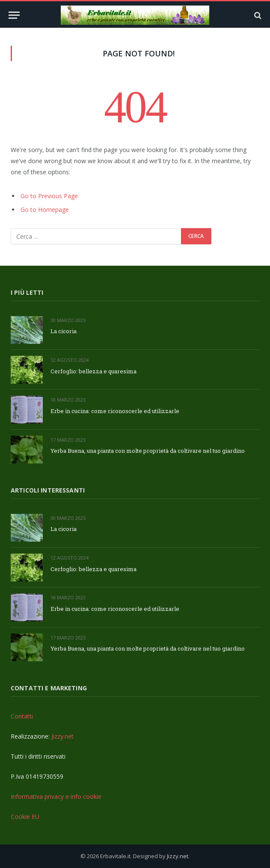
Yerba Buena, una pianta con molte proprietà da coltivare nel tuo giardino (148, 451)
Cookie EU (25, 817)
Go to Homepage (45, 210)
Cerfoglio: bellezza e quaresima (93, 371)
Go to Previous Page (49, 196)
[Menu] (14, 15)
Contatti (22, 716)
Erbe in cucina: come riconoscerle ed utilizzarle (115, 411)
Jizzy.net (62, 736)
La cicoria (64, 331)
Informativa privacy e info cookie (56, 796)
